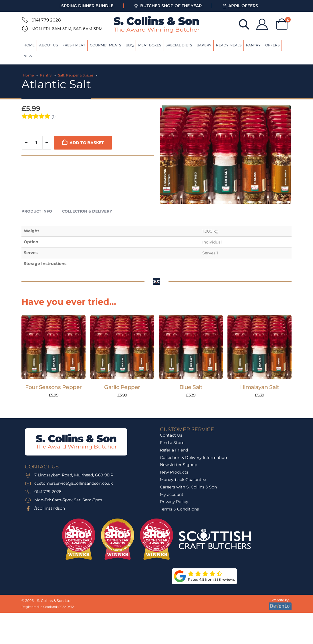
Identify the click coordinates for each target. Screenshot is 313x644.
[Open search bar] (244, 24)
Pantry (253, 45)
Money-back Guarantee (183, 480)
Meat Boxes (150, 45)
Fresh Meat (74, 45)
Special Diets (179, 45)
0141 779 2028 (46, 20)
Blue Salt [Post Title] (191, 387)
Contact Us (171, 435)
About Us (48, 45)
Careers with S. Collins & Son (188, 487)
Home (29, 45)
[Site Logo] (156, 24)
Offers (272, 45)
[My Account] (262, 24)
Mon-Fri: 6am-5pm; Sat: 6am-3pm (67, 29)
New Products (174, 472)
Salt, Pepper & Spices (76, 75)
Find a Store (172, 443)
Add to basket (87, 143)
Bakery (204, 45)
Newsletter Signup (179, 465)
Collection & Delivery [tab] (87, 211)
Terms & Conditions (179, 509)
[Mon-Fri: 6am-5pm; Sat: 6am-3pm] (24, 29)
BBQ (130, 45)
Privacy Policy (174, 502)
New (28, 56)
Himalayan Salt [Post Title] (259, 387)
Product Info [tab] (37, 211)
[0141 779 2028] (24, 20)
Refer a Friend (174, 450)
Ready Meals (229, 45)
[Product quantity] (36, 143)
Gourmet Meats (105, 45)
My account (172, 494)
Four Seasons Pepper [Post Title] (54, 387)
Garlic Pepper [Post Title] (122, 387)
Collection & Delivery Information (193, 458)
